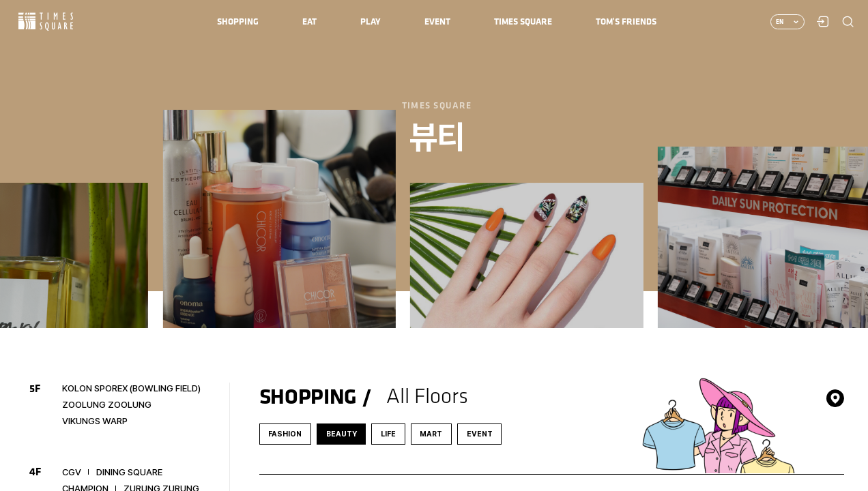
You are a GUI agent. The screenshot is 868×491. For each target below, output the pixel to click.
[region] (434, 245)
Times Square (46, 21)
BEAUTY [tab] (342, 434)
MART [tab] (431, 434)
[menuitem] (238, 22)
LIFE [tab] (388, 434)
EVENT (480, 434)
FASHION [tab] (285, 434)
